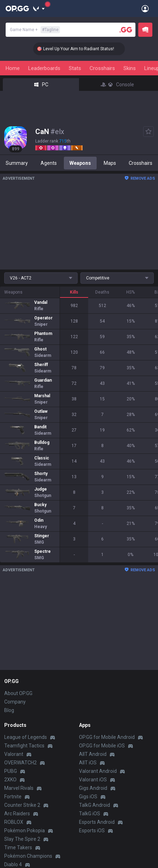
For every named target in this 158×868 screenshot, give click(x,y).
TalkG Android (95, 805)
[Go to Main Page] (17, 8)
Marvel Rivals (19, 788)
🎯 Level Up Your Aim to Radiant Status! (82, 49)
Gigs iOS (88, 797)
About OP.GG (18, 693)
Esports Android (97, 822)
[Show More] (39, 8)
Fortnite (13, 797)
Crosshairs (102, 68)
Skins (130, 68)
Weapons (80, 163)
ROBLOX (14, 822)
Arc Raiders (17, 814)
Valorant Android (98, 771)
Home (13, 68)
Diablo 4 (13, 864)
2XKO (10, 780)
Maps (110, 163)
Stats (75, 68)
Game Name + (35, 30)
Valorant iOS (93, 780)
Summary (17, 163)
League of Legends (26, 737)
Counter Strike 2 (22, 805)
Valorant (14, 754)
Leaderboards (44, 68)
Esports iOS (92, 831)
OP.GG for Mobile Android (107, 737)
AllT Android (93, 754)
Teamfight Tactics (24, 746)
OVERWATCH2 (20, 763)
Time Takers (18, 847)
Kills (74, 292)
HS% (130, 292)
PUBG (11, 771)
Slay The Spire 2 (22, 839)
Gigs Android (93, 788)
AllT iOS (88, 763)
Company (15, 702)
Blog (9, 710)
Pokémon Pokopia (25, 831)
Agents (49, 163)
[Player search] (126, 30)
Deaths (102, 292)
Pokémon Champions (28, 856)
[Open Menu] (145, 8)
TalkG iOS (90, 814)
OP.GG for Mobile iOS (102, 746)
